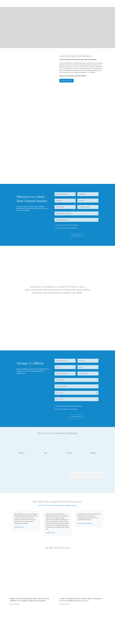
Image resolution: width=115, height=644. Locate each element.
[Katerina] (93, 440)
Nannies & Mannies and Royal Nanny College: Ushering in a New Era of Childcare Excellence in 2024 (81, 599)
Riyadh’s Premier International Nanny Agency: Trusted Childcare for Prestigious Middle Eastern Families (29, 599)
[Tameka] (69, 440)
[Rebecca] (22, 440)
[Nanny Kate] (46, 440)
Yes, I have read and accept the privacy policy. (67, 225)
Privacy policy (59, 228)
